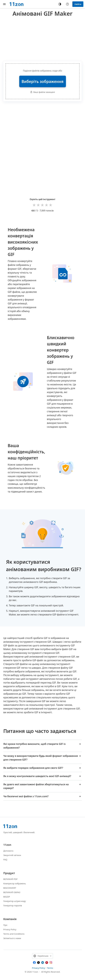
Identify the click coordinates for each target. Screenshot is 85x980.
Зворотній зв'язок (12, 855)
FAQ (5, 860)
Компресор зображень (15, 883)
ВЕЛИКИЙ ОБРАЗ (12, 892)
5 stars (51, 205)
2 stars (38, 205)
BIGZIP (7, 897)
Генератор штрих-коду (14, 901)
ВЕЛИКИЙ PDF (10, 879)
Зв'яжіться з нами (12, 938)
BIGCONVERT (10, 888)
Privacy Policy (10, 929)
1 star (34, 205)
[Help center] (67, 4)
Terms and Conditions (14, 934)
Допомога (8, 851)
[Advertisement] (44, 38)
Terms (50, 968)
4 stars (47, 205)
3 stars (43, 205)
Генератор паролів (13, 905)
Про (5, 925)
